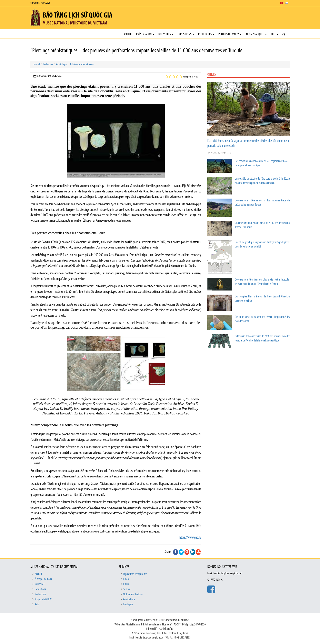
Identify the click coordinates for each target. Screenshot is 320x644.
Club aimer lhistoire (133, 594)
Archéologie (61, 65)
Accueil (128, 34)
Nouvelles (166, 34)
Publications (129, 600)
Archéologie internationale (82, 65)
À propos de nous (43, 579)
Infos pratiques (256, 34)
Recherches (206, 34)
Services (127, 589)
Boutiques (128, 604)
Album (126, 584)
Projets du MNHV (230, 34)
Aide (275, 34)
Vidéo (126, 579)
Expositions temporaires (135, 574)
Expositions (186, 34)
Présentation (145, 34)
